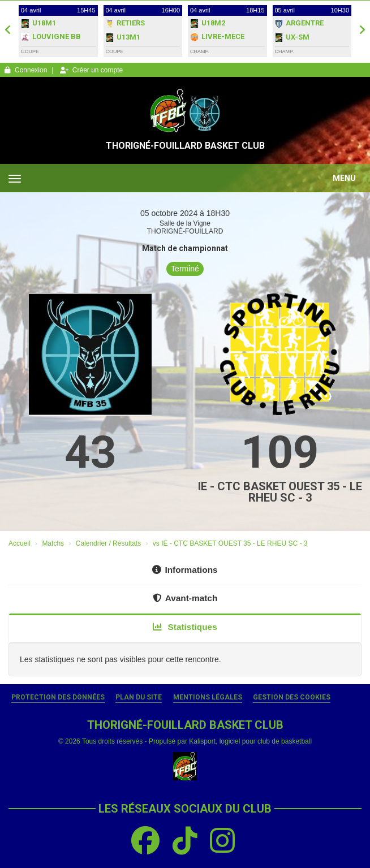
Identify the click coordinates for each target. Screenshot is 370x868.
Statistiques (185, 627)
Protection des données (58, 697)
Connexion (26, 70)
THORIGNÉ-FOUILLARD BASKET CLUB (185, 146)
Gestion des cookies (292, 697)
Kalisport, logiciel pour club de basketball (250, 741)
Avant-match (185, 598)
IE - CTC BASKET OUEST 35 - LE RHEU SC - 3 (280, 492)
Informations (185, 570)
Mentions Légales (208, 697)
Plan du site (139, 697)
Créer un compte (91, 70)
